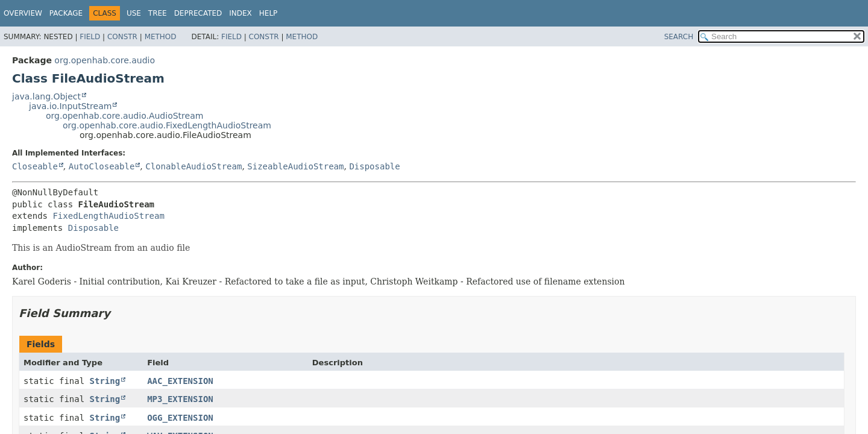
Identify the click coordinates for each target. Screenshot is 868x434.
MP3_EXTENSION (180, 399)
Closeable (35, 166)
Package (66, 13)
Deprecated (198, 13)
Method (161, 37)
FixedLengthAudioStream (108, 216)
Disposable (374, 166)
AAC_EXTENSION (180, 381)
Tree (158, 13)
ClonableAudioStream (193, 166)
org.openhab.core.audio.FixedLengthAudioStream (167, 125)
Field (90, 37)
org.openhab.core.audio (105, 60)
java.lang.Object (46, 96)
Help (269, 13)
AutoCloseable (102, 166)
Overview (23, 13)
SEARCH (679, 37)
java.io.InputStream (70, 106)
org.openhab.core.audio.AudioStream (124, 116)
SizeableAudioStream (295, 166)
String (105, 381)
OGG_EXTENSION (180, 418)
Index (241, 13)
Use (134, 13)
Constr (122, 37)
